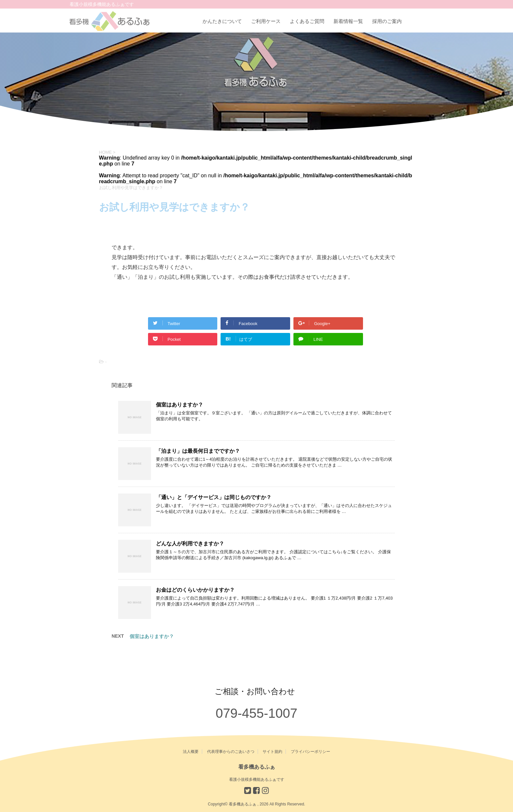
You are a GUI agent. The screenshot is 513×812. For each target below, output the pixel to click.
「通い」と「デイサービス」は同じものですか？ (214, 497)
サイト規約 (272, 752)
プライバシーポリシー (310, 752)
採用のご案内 (387, 21)
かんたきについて (222, 21)
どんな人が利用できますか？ (190, 544)
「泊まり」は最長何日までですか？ (198, 451)
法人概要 (191, 752)
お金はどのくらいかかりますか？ (195, 590)
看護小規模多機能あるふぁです (257, 779)
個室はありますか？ (180, 405)
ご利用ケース (266, 21)
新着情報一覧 (348, 21)
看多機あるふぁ (257, 767)
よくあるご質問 (307, 21)
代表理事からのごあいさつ (231, 752)
